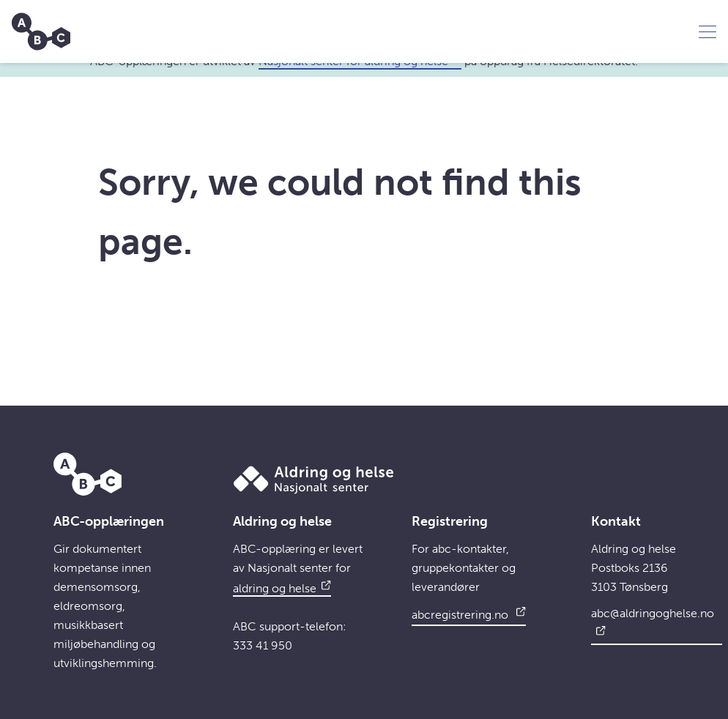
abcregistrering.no (469, 613)
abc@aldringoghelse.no (653, 622)
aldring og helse (282, 588)
